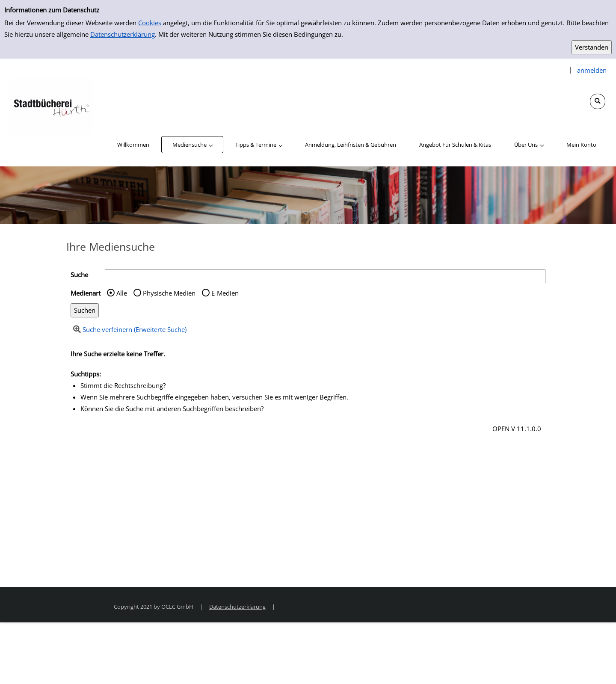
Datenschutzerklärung (123, 34)
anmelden (592, 70)
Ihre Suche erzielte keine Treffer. (118, 354)
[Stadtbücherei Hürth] (51, 106)
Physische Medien (169, 293)
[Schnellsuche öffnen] (598, 101)
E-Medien (225, 293)
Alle (122, 293)
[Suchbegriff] (325, 276)
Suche (79, 275)
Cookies (150, 23)
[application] (192, 145)
